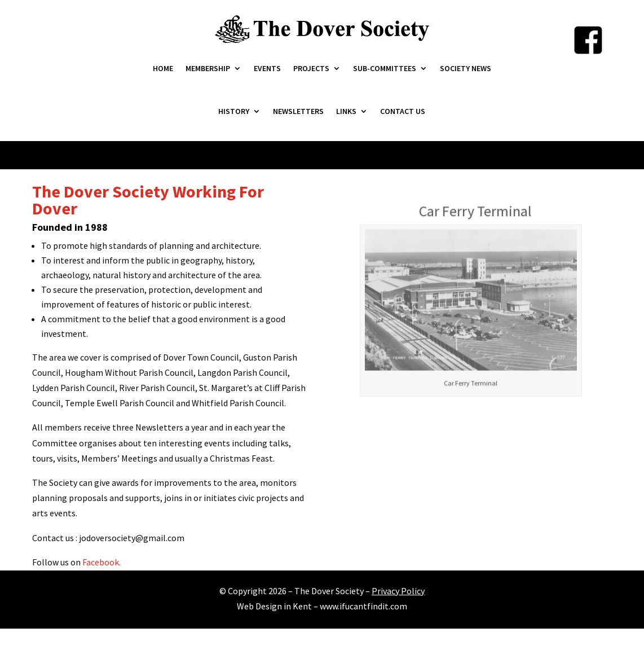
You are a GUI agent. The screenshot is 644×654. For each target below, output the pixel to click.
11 (508, 540)
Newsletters (298, 111)
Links (346, 111)
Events (267, 68)
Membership (208, 68)
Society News (466, 68)
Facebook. (102, 562)
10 (499, 540)
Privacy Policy (398, 591)
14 (537, 540)
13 (528, 540)
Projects (311, 68)
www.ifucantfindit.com (363, 606)
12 (518, 540)
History (234, 111)
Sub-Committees (385, 68)
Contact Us (403, 111)
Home (163, 68)
